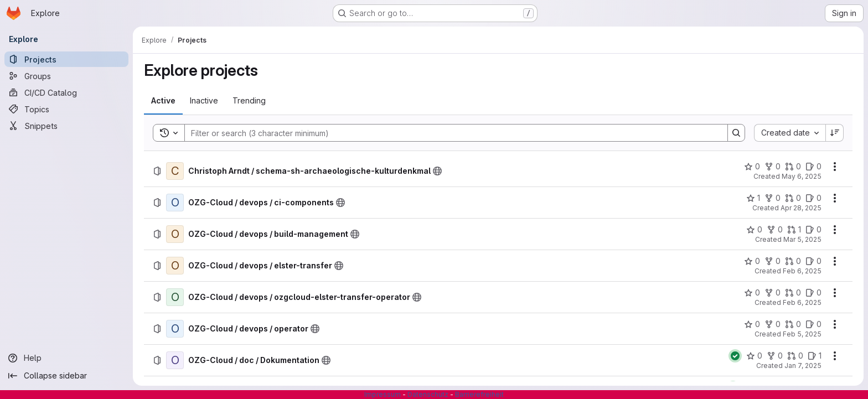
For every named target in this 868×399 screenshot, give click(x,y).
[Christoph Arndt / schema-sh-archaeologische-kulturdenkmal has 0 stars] (752, 167)
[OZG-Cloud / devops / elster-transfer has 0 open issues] (813, 261)
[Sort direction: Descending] (835, 133)
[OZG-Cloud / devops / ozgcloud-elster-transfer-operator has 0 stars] (752, 293)
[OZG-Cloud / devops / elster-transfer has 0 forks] (773, 261)
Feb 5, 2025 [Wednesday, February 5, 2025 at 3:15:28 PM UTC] (802, 334)
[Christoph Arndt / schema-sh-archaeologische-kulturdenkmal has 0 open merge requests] (793, 167)
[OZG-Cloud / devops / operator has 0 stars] (752, 324)
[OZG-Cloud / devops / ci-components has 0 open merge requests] (793, 198)
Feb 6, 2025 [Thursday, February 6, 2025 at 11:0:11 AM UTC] (802, 271)
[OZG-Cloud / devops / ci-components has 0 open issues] (813, 198)
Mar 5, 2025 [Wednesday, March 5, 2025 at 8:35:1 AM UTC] (802, 239)
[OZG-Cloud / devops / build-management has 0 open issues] (813, 230)
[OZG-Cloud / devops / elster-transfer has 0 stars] (752, 261)
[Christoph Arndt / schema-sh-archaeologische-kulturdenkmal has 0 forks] (773, 167)
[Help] (66, 358)
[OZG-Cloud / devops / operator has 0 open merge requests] (793, 324)
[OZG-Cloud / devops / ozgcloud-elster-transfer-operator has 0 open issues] (813, 293)
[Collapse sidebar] (66, 376)
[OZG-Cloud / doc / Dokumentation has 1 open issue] (815, 356)
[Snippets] (66, 126)
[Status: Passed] (735, 356)
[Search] (451, 133)
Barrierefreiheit (479, 394)
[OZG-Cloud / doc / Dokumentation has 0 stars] (754, 356)
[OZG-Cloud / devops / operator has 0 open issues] (813, 324)
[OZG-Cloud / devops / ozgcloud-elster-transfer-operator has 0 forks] (773, 293)
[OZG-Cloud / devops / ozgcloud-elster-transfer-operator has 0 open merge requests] (793, 293)
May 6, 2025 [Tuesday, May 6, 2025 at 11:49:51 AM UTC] (802, 176)
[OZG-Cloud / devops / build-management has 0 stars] (754, 230)
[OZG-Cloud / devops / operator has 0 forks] (773, 324)
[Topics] (66, 109)
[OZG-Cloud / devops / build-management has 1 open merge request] (794, 230)
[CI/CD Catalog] (66, 92)
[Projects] (66, 59)
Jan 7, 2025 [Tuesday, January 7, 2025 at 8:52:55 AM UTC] (803, 366)
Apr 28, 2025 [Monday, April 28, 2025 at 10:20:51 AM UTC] (801, 208)
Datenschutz (428, 394)
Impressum (383, 394)
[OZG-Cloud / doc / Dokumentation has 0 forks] (775, 356)
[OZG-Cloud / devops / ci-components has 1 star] (753, 198)
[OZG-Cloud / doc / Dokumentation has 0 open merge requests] (795, 356)
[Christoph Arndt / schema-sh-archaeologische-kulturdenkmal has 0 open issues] (813, 167)
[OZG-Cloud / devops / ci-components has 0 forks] (773, 198)
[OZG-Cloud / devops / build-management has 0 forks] (775, 230)
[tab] (163, 101)
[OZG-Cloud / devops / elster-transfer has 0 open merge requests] (793, 261)
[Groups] (66, 76)
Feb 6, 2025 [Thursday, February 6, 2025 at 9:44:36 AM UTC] (802, 302)
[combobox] (790, 133)
